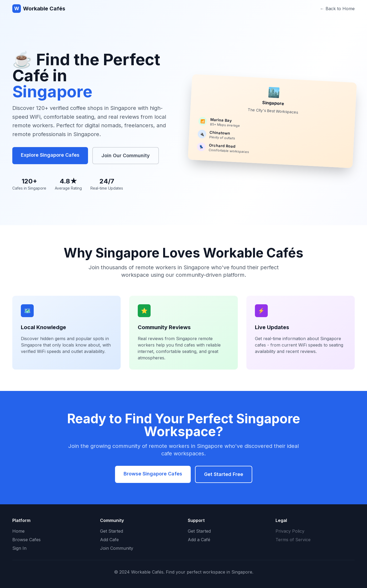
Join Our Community (126, 155)
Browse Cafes (26, 540)
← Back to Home (337, 9)
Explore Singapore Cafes (50, 155)
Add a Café (199, 540)
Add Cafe (109, 540)
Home (18, 531)
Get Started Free (224, 474)
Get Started (112, 531)
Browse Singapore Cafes (153, 474)
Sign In (19, 548)
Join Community (117, 548)
